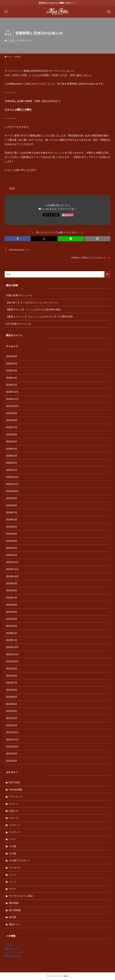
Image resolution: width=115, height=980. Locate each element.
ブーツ (12, 889)
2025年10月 (12, 406)
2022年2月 (12, 718)
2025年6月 (12, 435)
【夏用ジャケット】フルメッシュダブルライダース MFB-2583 (39, 317)
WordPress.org (13, 956)
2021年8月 (12, 761)
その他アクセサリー (20, 860)
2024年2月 (12, 548)
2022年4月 (12, 704)
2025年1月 (12, 470)
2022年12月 (12, 647)
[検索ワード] (58, 274)
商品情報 (14, 903)
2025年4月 (12, 449)
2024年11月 (12, 484)
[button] (18, 239)
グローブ (14, 818)
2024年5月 (12, 527)
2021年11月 (12, 740)
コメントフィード (14, 952)
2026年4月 (12, 371)
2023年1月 (12, 640)
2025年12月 (12, 392)
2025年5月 (12, 442)
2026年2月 (12, 385)
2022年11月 (12, 654)
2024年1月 (12, 555)
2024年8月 (12, 505)
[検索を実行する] (107, 274)
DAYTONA (15, 783)
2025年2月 (12, 463)
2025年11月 (12, 399)
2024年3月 (12, 541)
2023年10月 (12, 576)
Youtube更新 (16, 790)
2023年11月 (12, 569)
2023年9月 (12, 583)
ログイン (9, 944)
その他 (12, 846)
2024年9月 (12, 498)
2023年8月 (12, 590)
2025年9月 (12, 413)
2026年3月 (12, 378)
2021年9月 (12, 754)
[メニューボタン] (6, 12)
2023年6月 (12, 605)
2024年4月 (12, 534)
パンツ (12, 875)
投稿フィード (12, 948)
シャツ (12, 839)
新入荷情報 (15, 910)
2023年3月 (12, 626)
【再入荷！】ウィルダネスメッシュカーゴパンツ (32, 303)
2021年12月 (12, 732)
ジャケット (15, 825)
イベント (14, 804)
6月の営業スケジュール (18, 324)
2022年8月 (12, 676)
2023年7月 (12, 598)
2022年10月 (12, 661)
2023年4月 (12, 619)
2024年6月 (12, 520)
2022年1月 (12, 725)
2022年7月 (12, 683)
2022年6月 (12, 690)
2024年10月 (12, 491)
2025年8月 (12, 420)
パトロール (15, 868)
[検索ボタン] (109, 12)
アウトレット (16, 797)
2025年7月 (12, 427)
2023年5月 (12, 612)
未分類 (11, 41)
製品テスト (15, 924)
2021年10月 (12, 747)
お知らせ (14, 811)
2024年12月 (12, 477)
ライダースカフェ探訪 (21, 896)
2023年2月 (12, 633)
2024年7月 (12, 513)
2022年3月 (12, 711)
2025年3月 (12, 456)
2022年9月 (12, 669)
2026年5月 (12, 364)
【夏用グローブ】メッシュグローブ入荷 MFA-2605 (33, 310)
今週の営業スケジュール (19, 295)
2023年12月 (12, 562)
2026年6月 (12, 356)
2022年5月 (12, 697)
